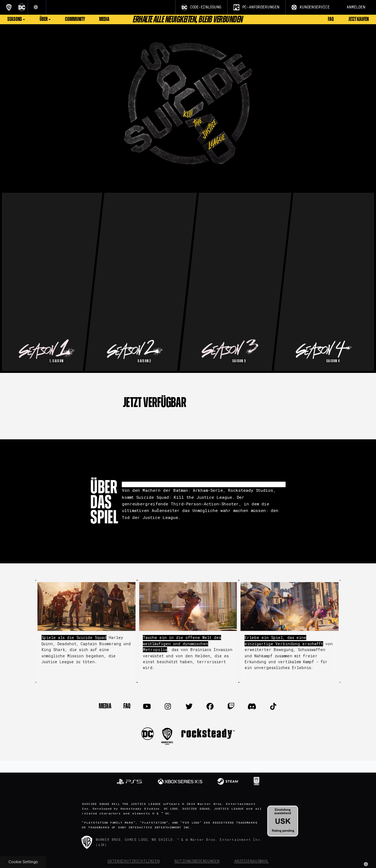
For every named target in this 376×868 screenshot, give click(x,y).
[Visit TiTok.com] (273, 707)
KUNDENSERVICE (311, 7)
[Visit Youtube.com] (147, 707)
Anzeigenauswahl (252, 861)
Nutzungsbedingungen (197, 861)
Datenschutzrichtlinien (134, 861)
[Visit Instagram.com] (168, 707)
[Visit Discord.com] (252, 707)
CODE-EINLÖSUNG (201, 7)
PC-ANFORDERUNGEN (256, 7)
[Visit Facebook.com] (210, 707)
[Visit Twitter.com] (189, 707)
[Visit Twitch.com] (231, 707)
